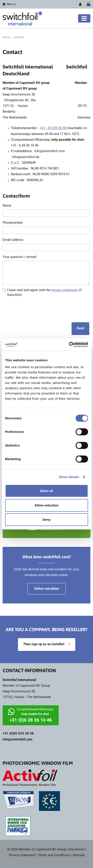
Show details (69, 477)
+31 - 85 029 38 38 (53, 128)
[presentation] (36, 309)
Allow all (46, 491)
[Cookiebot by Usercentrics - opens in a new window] (69, 345)
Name (7, 205)
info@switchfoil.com (18, 739)
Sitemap (78, 855)
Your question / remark (20, 257)
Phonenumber (13, 223)
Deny (46, 520)
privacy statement (64, 290)
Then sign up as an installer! (44, 644)
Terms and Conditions (54, 855)
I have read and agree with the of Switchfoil (42, 292)
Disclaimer (76, 849)
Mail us (11, 4)
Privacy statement (22, 855)
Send (80, 328)
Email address (13, 240)
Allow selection (46, 505)
